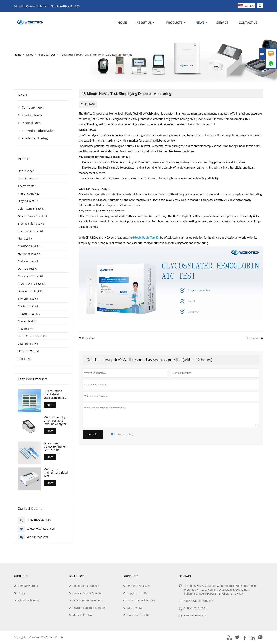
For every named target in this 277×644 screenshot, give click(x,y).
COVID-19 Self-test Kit (141, 600)
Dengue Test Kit (28, 269)
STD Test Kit (26, 329)
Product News (47, 55)
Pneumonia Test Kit (30, 231)
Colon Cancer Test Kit (32, 208)
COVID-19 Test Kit (29, 246)
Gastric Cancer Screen (87, 593)
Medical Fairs (31, 123)
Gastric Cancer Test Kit (33, 216)
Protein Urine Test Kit (32, 284)
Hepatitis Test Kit (29, 351)
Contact (185, 576)
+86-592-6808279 (38, 537)
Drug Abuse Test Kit (31, 291)
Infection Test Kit (29, 314)
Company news (33, 107)
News (201, 23)
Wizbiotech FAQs (28, 600)
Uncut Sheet (26, 171)
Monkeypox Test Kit (30, 276)
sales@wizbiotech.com (34, 6)
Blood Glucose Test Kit (32, 336)
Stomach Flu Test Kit (31, 223)
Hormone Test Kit (29, 254)
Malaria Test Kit (28, 261)
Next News (253, 338)
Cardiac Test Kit (28, 306)
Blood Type (25, 359)
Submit (93, 434)
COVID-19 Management (88, 600)
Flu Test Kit (25, 239)
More (50, 405)
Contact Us (248, 23)
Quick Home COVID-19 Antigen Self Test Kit (55, 447)
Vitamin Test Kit (28, 344)
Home (122, 23)
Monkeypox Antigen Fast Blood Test (56, 473)
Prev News (87, 338)
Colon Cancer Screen (86, 586)
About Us (146, 23)
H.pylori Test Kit (28, 201)
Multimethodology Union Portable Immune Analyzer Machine (55, 421)
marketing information (38, 131)
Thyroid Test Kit (28, 299)
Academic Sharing (35, 138)
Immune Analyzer (29, 193)
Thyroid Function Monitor (89, 608)
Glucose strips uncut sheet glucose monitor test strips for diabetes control (54, 394)
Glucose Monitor (28, 178)
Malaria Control (83, 615)
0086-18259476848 (68, 6)
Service (222, 23)
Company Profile (28, 586)
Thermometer (27, 186)
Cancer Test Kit (28, 321)
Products (176, 23)
